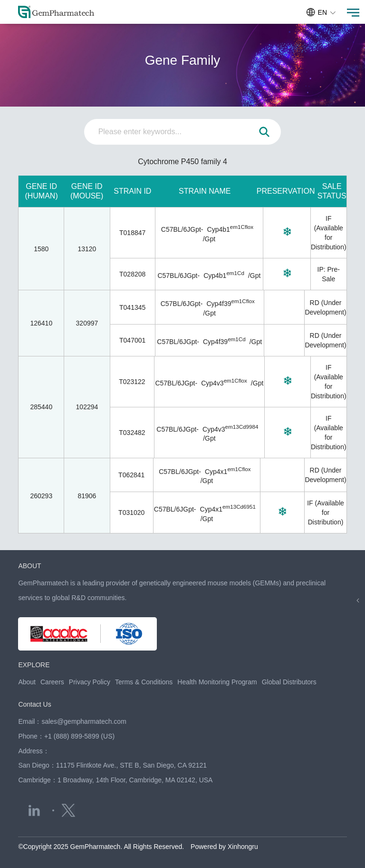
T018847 (132, 233)
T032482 (132, 433)
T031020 (131, 513)
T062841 (131, 475)
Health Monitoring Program (217, 682)
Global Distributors (289, 682)
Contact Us (34, 704)
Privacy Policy (90, 682)
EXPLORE (34, 665)
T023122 (132, 382)
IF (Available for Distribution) (326, 513)
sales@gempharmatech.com (84, 721)
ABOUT (29, 566)
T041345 (132, 307)
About (27, 682)
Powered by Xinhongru (224, 847)
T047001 (132, 340)
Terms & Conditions (144, 682)
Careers (52, 682)
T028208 (132, 274)
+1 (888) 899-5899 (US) (79, 736)
